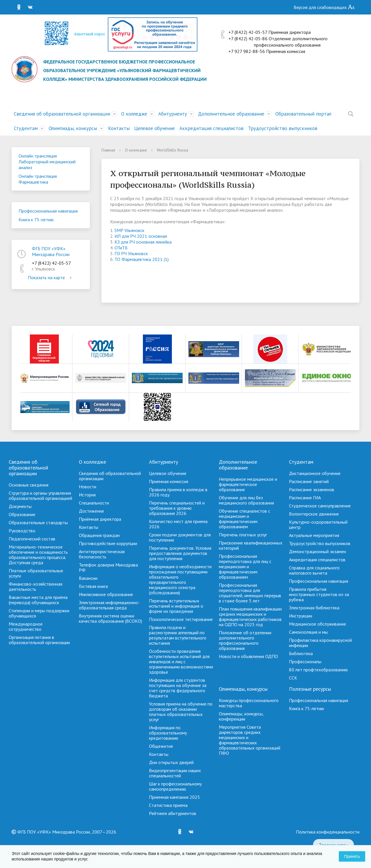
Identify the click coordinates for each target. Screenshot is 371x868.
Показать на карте (51, 277)
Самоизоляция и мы (308, 632)
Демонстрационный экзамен (318, 551)
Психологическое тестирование (181, 619)
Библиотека (301, 653)
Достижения (91, 511)
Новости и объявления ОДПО (248, 656)
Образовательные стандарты (38, 522)
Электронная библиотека (314, 608)
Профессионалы (305, 661)
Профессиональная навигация (48, 211)
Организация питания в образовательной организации (39, 640)
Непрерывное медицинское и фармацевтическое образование (248, 484)
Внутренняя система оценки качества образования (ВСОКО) (110, 618)
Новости (88, 487)
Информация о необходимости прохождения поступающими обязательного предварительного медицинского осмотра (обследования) (180, 580)
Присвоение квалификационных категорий (251, 545)
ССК (293, 678)
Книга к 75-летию (36, 220)
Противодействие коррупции (108, 543)
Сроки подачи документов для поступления (180, 537)
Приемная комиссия (169, 481)
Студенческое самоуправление (320, 506)
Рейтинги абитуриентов (173, 813)
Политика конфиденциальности (328, 832)
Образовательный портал (303, 114)
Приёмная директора (100, 519)
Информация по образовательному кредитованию (168, 733)
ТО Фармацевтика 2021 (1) (142, 259)
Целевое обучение (154, 128)
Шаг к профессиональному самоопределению (175, 786)
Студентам (26, 128)
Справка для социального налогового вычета (314, 570)
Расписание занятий (309, 481)
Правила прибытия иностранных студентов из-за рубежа (319, 594)
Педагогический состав (32, 539)
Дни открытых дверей (171, 762)
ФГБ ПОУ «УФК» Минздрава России (51, 251)
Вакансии (88, 578)
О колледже (134, 114)
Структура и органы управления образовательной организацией (40, 496)
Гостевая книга (93, 586)
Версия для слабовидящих (324, 7)
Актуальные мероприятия (314, 535)
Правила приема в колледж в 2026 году (178, 492)
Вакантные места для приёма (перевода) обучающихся (38, 600)
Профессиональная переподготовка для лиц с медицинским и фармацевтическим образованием (245, 567)
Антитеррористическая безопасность (102, 554)
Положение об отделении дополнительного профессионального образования (245, 640)
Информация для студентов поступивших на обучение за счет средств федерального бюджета (178, 688)
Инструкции (301, 616)
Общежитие (161, 746)
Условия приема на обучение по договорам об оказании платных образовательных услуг (181, 712)
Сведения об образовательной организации (62, 114)
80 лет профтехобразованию (318, 670)
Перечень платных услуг (243, 535)
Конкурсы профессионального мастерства (249, 703)
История (87, 495)
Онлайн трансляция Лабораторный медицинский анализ (47, 162)
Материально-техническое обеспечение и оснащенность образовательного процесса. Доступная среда (38, 555)
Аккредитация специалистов (211, 128)
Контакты (119, 128)
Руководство (22, 531)
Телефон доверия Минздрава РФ (108, 567)
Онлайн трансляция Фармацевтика (38, 179)
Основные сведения (29, 485)
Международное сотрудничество (26, 626)
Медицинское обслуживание (318, 624)
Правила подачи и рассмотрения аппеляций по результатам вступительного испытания (178, 635)
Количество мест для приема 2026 (178, 524)
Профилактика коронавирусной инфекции (320, 643)
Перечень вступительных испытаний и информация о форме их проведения (176, 606)
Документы (20, 506)
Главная (108, 150)
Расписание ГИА (305, 498)
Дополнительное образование (231, 114)
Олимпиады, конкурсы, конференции (241, 716)
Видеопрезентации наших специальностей (175, 773)
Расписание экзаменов (312, 489)
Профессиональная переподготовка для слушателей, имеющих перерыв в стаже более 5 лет (250, 593)
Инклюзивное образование (106, 594)
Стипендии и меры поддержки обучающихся (39, 613)
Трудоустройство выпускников (283, 128)
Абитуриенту (173, 114)
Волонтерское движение (314, 514)
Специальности (94, 503)
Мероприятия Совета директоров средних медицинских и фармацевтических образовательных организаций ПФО (250, 740)
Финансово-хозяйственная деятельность (36, 586)
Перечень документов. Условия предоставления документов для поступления (180, 553)
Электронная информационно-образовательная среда (109, 605)
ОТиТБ (121, 248)
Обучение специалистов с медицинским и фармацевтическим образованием (244, 519)
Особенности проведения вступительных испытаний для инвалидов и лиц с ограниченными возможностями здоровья (181, 661)
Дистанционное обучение (315, 473)
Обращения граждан (99, 535)
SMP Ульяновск (129, 230)
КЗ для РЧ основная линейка (143, 242)
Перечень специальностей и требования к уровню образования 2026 (177, 508)
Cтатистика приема (168, 805)
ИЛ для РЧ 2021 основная (141, 236)
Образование (22, 514)
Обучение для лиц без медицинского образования (246, 500)
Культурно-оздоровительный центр (318, 525)
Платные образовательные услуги (36, 573)
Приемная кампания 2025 (174, 797)
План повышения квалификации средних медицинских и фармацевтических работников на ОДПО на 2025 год (250, 617)
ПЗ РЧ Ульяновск (131, 253)
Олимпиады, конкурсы (73, 128)
